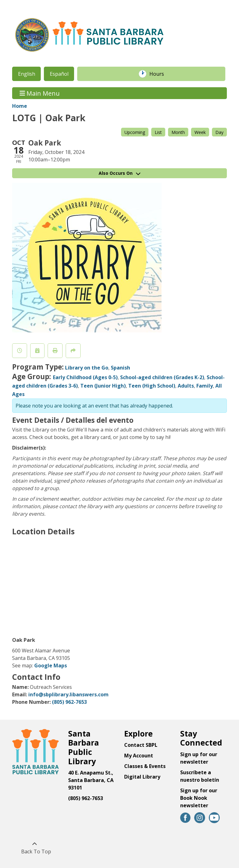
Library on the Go (87, 368)
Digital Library (142, 777)
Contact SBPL (141, 745)
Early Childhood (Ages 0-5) (85, 377)
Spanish (120, 368)
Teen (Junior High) (103, 386)
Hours (160, 74)
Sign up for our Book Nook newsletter (199, 798)
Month (178, 132)
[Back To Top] (34, 848)
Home (20, 106)
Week (200, 132)
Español (59, 74)
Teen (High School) (152, 386)
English (27, 74)
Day (219, 132)
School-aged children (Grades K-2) (162, 377)
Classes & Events (145, 766)
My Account (139, 756)
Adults (186, 386)
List (158, 132)
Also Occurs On (119, 173)
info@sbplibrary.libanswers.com (68, 694)
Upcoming (135, 132)
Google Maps (51, 665)
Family (205, 386)
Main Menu (40, 93)
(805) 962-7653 (69, 702)
